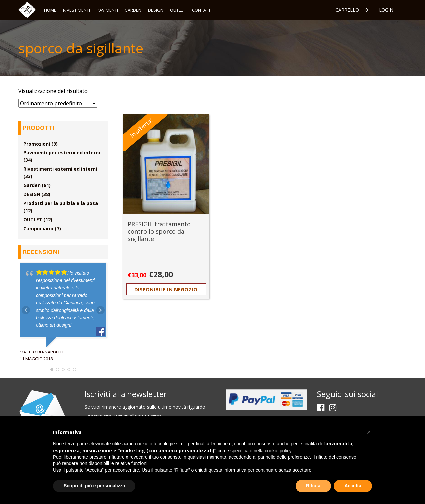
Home (50, 10)
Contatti (202, 10)
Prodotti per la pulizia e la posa (61, 203)
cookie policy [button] (278, 451)
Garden (133, 10)
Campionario (38, 228)
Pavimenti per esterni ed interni (62, 153)
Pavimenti (107, 10)
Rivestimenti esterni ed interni (60, 169)
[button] (369, 432)
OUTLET (178, 10)
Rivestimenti (77, 10)
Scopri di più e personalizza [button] (94, 486)
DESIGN (156, 10)
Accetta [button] (353, 486)
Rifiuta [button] (313, 486)
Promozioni (37, 144)
